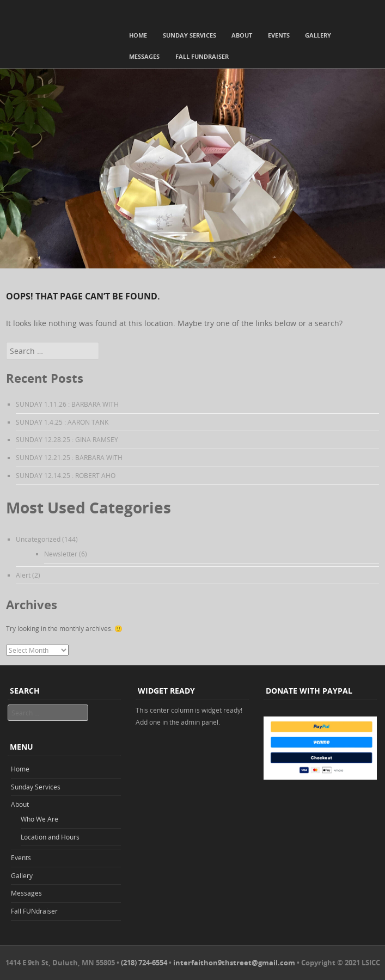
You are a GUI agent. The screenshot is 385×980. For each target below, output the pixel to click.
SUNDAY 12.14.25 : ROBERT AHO (66, 475)
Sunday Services (190, 35)
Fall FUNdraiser (202, 56)
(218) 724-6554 (144, 963)
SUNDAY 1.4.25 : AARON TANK (62, 422)
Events (279, 35)
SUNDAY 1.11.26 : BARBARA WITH (67, 404)
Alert (23, 575)
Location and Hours (50, 837)
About (242, 35)
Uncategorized (38, 539)
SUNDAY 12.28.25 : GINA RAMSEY (67, 439)
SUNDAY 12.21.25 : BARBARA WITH (69, 457)
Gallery (318, 35)
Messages (144, 56)
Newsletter (61, 554)
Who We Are (39, 819)
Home (138, 35)
